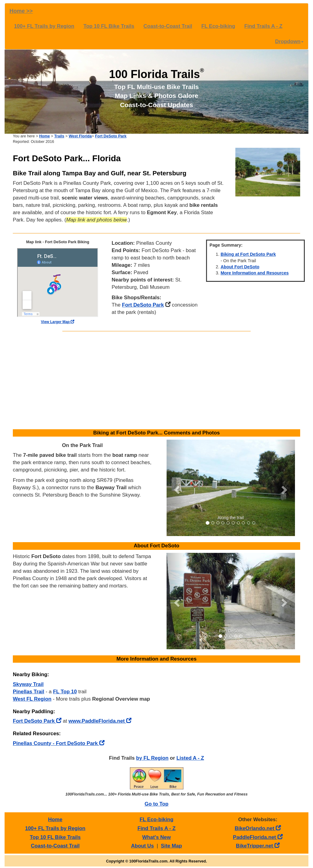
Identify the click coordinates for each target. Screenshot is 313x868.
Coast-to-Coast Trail (168, 26)
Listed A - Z (190, 758)
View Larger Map (58, 322)
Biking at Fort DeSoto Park (248, 254)
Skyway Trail (28, 684)
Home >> (21, 11)
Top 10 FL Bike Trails (109, 26)
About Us (143, 846)
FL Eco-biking (218, 26)
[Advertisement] (157, 380)
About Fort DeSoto (240, 267)
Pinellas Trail (29, 692)
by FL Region (152, 758)
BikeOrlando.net (258, 828)
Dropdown (289, 41)
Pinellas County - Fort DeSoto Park (59, 743)
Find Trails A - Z (263, 26)
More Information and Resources (255, 273)
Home (44, 136)
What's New (156, 837)
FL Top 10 (65, 692)
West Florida (80, 136)
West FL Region (32, 699)
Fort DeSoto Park (111, 136)
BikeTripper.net (258, 846)
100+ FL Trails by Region (44, 26)
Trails (59, 136)
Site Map (171, 846)
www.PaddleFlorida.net (100, 721)
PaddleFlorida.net (258, 837)
